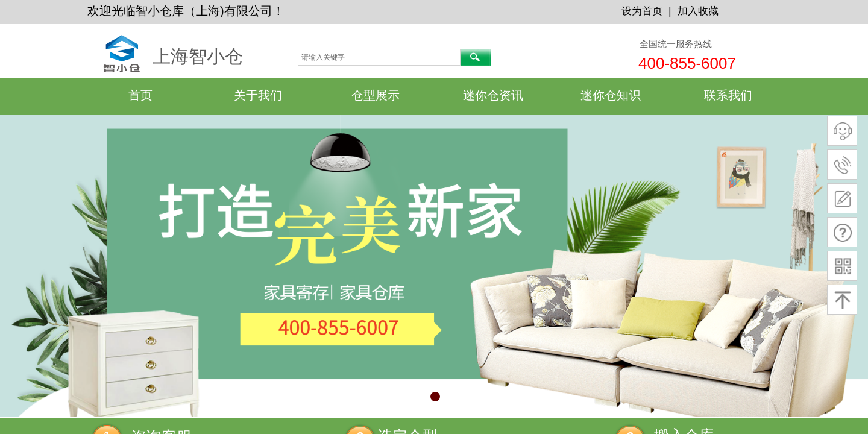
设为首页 (642, 11)
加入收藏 (698, 11)
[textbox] (379, 57)
